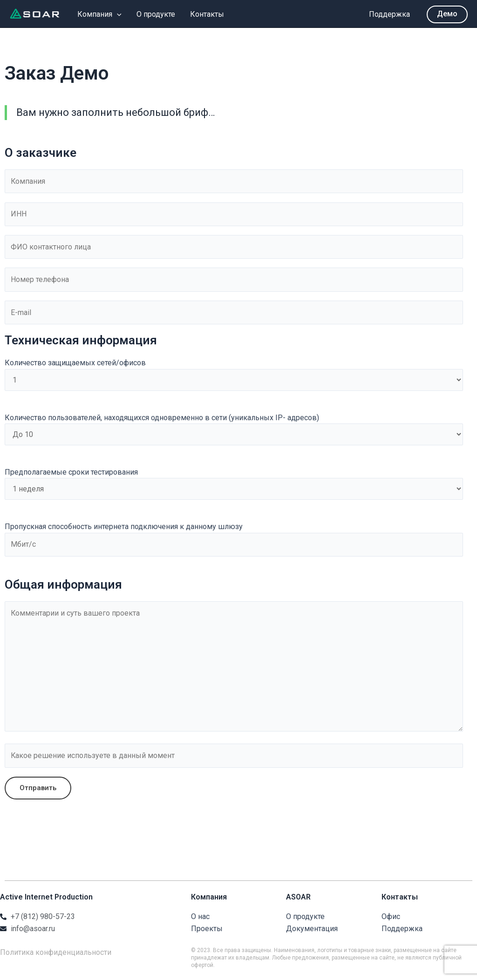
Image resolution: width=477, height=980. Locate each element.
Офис (391, 919)
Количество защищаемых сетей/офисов (234, 376)
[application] (117, 14)
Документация (312, 931)
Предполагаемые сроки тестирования (234, 485)
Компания (99, 14)
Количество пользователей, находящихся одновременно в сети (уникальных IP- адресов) (234, 430)
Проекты (207, 931)
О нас (200, 919)
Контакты (207, 14)
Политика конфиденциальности (56, 955)
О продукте (156, 14)
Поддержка (389, 14)
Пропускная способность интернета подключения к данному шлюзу (234, 540)
